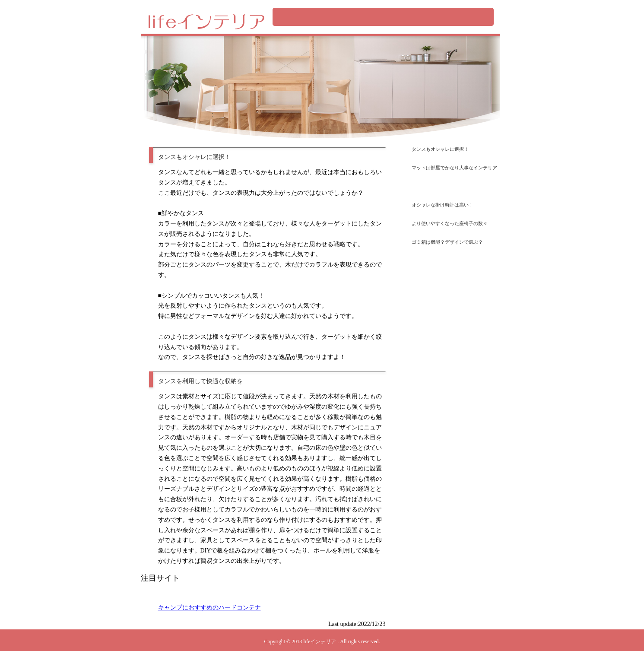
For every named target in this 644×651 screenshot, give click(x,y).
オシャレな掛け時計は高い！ (443, 205)
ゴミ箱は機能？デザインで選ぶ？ (447, 242)
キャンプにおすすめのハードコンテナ (209, 608)
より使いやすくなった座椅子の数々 (450, 223)
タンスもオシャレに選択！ (440, 149)
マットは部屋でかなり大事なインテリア (454, 168)
